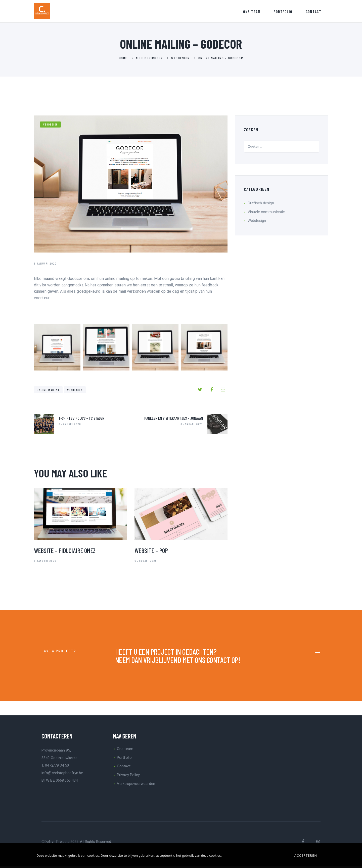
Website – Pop (151, 552)
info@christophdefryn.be (62, 774)
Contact (124, 768)
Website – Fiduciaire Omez (65, 552)
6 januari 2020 (45, 562)
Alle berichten (149, 60)
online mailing (48, 392)
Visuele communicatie (266, 214)
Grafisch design (261, 205)
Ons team (125, 750)
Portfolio (124, 759)
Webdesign (180, 60)
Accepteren (306, 855)
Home (123, 60)
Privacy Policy (128, 777)
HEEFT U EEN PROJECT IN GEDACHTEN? (166, 653)
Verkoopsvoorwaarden (136, 785)
